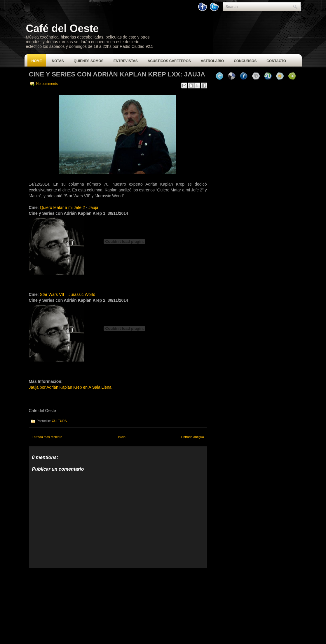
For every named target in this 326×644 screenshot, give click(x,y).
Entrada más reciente (47, 437)
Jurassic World (82, 294)
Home (37, 61)
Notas (58, 61)
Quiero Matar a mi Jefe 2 (62, 207)
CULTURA (59, 421)
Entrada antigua (193, 437)
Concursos (245, 61)
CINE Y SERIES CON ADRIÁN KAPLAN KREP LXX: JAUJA (117, 74)
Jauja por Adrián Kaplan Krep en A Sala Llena (70, 387)
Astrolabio (212, 61)
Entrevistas (126, 61)
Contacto (276, 61)
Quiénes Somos (89, 61)
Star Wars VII (52, 294)
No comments (47, 84)
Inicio (122, 437)
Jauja (93, 207)
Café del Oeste (62, 28)
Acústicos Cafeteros (169, 61)
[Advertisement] (73, 605)
